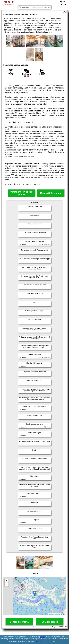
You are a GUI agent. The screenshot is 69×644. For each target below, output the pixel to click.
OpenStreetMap (60, 614)
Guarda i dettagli (50, 622)
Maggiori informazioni (51, 193)
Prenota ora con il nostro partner (21, 193)
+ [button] (7, 581)
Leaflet (51, 614)
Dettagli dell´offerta (19, 622)
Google (42, 637)
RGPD (38, 641)
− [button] (7, 585)
